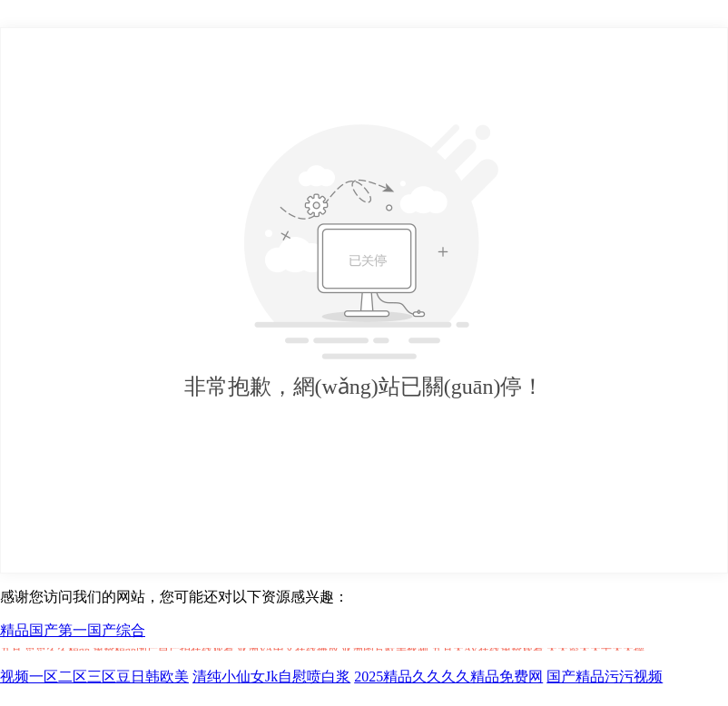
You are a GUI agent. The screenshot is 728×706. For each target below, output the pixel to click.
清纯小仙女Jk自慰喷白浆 (271, 677)
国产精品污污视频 (605, 677)
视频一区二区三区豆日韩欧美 (94, 677)
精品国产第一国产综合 (73, 630)
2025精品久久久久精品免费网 (448, 677)
